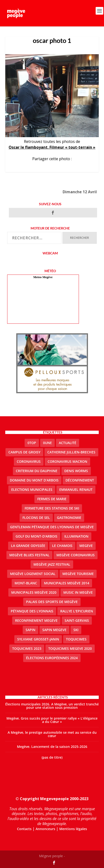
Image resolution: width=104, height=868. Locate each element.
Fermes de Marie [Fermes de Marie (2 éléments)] (52, 499)
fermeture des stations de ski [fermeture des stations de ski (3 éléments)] (52, 508)
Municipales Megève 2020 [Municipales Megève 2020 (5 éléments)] (34, 592)
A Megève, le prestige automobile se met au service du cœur (52, 734)
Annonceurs (45, 829)
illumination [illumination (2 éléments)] (76, 536)
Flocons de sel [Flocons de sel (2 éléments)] (36, 518)
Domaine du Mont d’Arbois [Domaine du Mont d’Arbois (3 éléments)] (34, 480)
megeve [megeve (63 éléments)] (86, 546)
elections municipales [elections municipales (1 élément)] (32, 490)
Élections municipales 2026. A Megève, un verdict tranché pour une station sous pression (52, 706)
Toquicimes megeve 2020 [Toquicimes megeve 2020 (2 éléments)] (70, 648)
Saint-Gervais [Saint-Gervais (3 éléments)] (77, 620)
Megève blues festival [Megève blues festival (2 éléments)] (29, 555)
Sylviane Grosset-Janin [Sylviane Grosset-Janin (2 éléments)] (38, 639)
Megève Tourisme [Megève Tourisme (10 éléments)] (78, 574)
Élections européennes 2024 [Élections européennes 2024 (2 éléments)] (52, 658)
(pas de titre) (52, 757)
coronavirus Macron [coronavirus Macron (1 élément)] (67, 461)
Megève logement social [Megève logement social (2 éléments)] (33, 574)
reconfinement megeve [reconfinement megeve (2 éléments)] (36, 620)
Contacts (24, 829)
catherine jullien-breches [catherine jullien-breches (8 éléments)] (71, 452)
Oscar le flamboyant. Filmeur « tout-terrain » (52, 147)
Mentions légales (73, 829)
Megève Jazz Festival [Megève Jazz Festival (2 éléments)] (52, 564)
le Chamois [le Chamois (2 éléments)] (62, 546)
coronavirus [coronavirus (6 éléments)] (29, 461)
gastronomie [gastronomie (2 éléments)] (69, 518)
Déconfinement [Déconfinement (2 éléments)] (80, 480)
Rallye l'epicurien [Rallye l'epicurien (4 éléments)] (77, 611)
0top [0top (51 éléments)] (32, 443)
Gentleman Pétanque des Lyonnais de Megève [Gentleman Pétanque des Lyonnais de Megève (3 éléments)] (52, 527)
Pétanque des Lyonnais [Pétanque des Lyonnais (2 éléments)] (32, 611)
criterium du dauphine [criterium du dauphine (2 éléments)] (37, 471)
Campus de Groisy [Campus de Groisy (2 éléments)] (24, 452)
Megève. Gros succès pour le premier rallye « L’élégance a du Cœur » (52, 720)
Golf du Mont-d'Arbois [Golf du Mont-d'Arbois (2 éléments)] (36, 536)
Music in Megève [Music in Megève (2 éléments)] (78, 592)
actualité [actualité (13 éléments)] (68, 443)
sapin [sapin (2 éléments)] (30, 630)
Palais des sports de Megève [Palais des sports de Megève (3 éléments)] (52, 602)
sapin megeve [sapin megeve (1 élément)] (54, 630)
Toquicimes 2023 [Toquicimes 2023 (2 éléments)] (27, 648)
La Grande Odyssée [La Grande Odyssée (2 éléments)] (28, 546)
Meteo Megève (43, 277)
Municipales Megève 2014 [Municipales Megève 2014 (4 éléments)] (67, 583)
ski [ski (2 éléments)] (76, 630)
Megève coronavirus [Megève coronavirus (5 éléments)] (76, 555)
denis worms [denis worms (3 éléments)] (76, 471)
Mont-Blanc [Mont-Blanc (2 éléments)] (26, 583)
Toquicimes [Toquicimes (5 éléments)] (76, 639)
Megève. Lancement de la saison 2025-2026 (52, 747)
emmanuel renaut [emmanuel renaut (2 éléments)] (76, 490)
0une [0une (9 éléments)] (47, 443)
